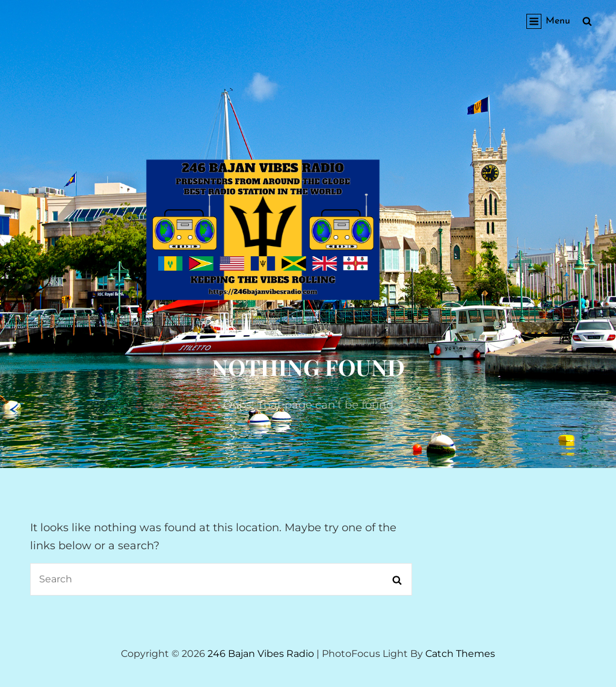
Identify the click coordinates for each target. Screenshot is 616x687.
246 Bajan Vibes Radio (261, 654)
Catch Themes (460, 654)
